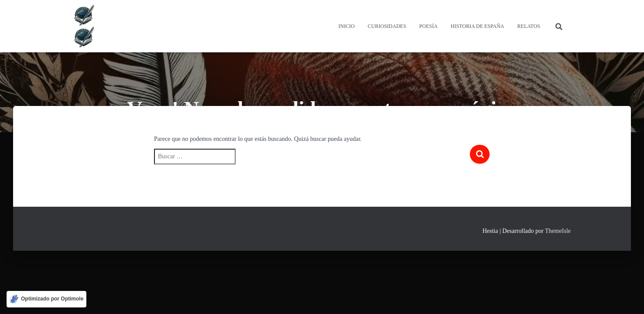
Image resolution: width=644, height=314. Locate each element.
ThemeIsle (558, 231)
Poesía (428, 26)
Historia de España (478, 26)
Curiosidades (387, 26)
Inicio (346, 26)
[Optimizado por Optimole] (46, 299)
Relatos (529, 26)
